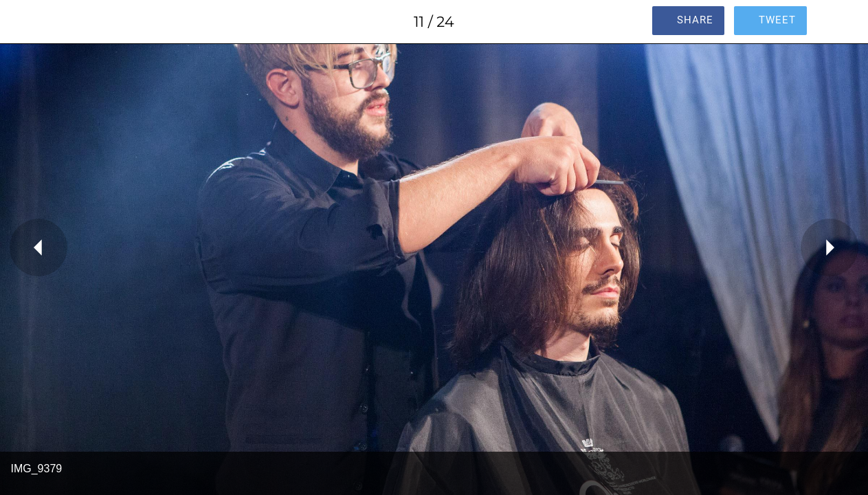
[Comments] (846, 22)
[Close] (22, 22)
